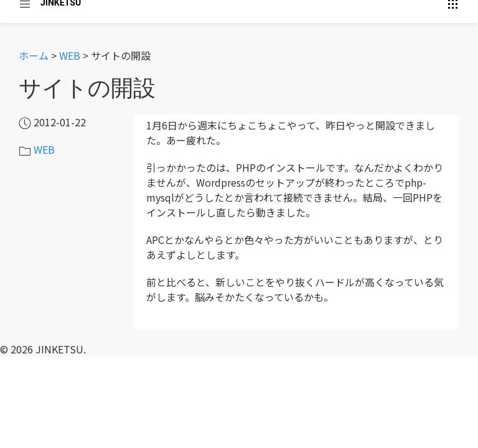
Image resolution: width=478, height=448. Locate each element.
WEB (70, 55)
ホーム (34, 55)
